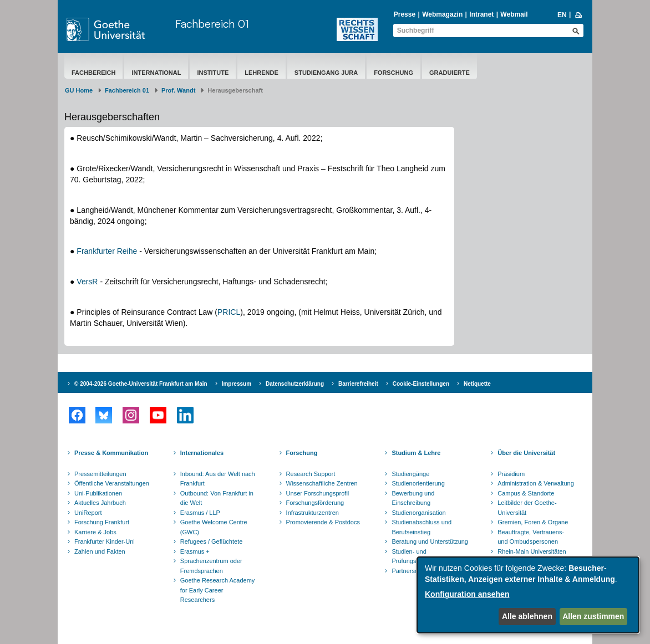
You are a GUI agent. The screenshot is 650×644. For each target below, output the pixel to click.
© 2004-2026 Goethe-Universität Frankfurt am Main (141, 384)
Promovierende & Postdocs (323, 522)
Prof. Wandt (178, 90)
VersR (88, 282)
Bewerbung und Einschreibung (413, 498)
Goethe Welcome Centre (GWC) (214, 527)
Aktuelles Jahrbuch (100, 503)
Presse (405, 14)
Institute (213, 73)
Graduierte (450, 73)
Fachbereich (93, 73)
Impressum (237, 384)
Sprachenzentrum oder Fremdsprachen (211, 566)
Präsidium (511, 474)
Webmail (514, 14)
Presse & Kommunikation (111, 453)
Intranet (481, 14)
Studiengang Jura (326, 73)
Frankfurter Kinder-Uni (105, 541)
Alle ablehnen (527, 616)
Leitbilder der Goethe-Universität (527, 508)
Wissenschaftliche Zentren (322, 483)
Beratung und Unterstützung (430, 541)
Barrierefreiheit (358, 384)
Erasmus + (195, 551)
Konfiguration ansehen (467, 594)
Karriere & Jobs (95, 532)
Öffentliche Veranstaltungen (112, 483)
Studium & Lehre (416, 453)
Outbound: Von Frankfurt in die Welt (217, 498)
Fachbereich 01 (212, 24)
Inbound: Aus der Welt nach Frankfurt (218, 479)
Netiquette (477, 384)
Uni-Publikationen (98, 493)
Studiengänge (410, 474)
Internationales (202, 453)
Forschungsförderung (315, 503)
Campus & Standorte (526, 493)
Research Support (311, 474)
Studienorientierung (418, 483)
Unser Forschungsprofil (318, 493)
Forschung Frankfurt (102, 522)
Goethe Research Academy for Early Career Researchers (218, 590)
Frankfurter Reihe (108, 251)
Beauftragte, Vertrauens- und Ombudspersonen (531, 537)
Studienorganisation (418, 513)
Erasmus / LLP (200, 513)
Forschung (393, 73)
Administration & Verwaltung (536, 483)
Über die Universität (526, 453)
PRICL (229, 312)
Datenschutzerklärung (295, 384)
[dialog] (528, 595)
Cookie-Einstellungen (421, 384)
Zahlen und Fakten (100, 551)
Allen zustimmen (593, 616)
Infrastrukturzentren (313, 513)
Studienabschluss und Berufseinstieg (422, 527)
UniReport (88, 513)
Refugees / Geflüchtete (212, 541)
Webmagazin (442, 14)
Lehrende (261, 73)
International (156, 73)
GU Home (79, 90)
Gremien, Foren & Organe (533, 522)
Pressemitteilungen (100, 474)
